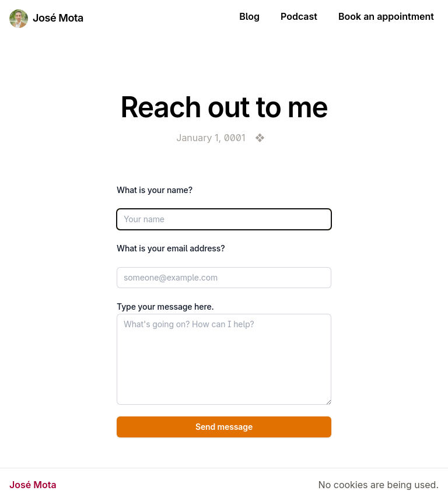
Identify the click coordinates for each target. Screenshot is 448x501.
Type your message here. (165, 306)
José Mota (58, 18)
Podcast (299, 16)
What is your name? (155, 190)
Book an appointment (386, 16)
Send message (224, 427)
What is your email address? (171, 248)
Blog (249, 16)
